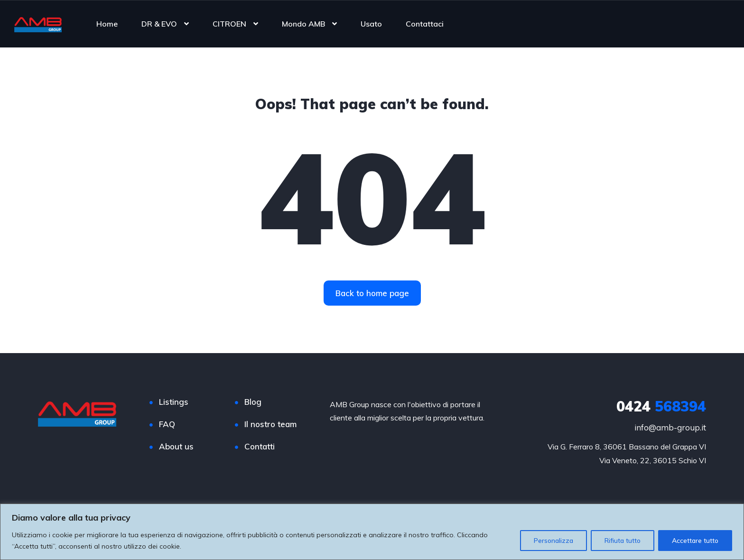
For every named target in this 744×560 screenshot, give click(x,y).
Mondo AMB (303, 24)
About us (176, 446)
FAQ (167, 424)
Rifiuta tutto (623, 541)
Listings (174, 402)
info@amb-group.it (670, 427)
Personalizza (553, 541)
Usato (371, 24)
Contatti (260, 446)
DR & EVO (159, 24)
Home (107, 24)
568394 (661, 406)
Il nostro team (270, 424)
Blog (253, 402)
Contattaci (425, 24)
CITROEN (229, 24)
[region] (372, 532)
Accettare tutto (695, 541)
